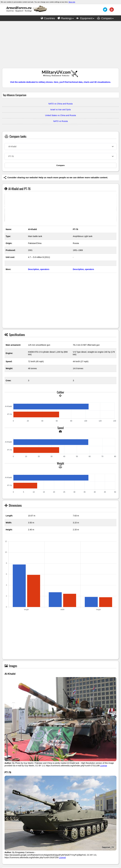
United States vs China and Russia (60, 115)
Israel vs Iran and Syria (60, 110)
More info (72, 2)
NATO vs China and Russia (60, 104)
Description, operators (39, 269)
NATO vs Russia (60, 121)
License (104, 766)
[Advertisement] (60, 46)
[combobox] (60, 147)
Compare (60, 165)
